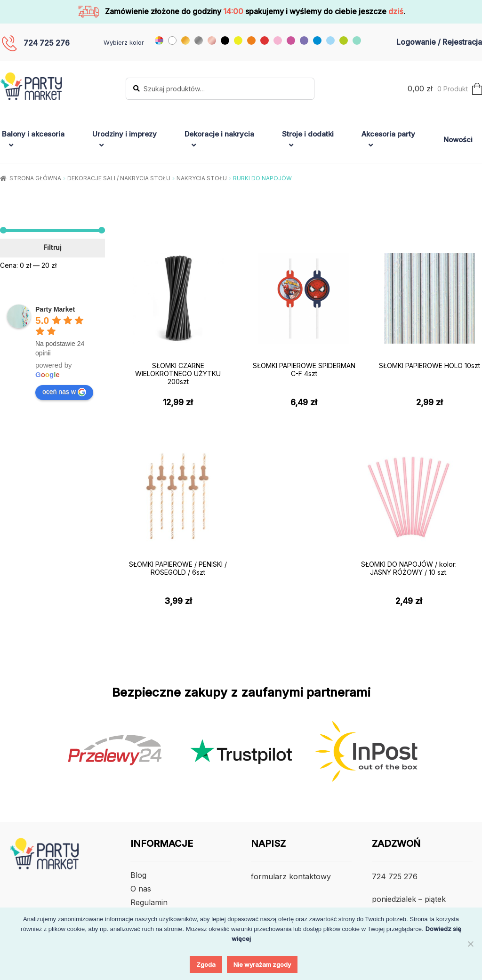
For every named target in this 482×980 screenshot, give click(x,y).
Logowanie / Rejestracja (439, 42)
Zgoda (206, 964)
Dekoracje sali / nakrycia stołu (119, 178)
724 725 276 (47, 43)
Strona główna (35, 178)
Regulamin (149, 902)
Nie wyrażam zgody (262, 964)
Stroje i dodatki (308, 134)
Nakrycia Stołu (202, 178)
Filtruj (52, 247)
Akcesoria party (388, 134)
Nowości (458, 140)
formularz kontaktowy (291, 876)
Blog (138, 875)
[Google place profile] (55, 309)
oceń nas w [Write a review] (64, 392)
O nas (141, 889)
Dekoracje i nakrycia (219, 134)
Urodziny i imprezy (125, 134)
